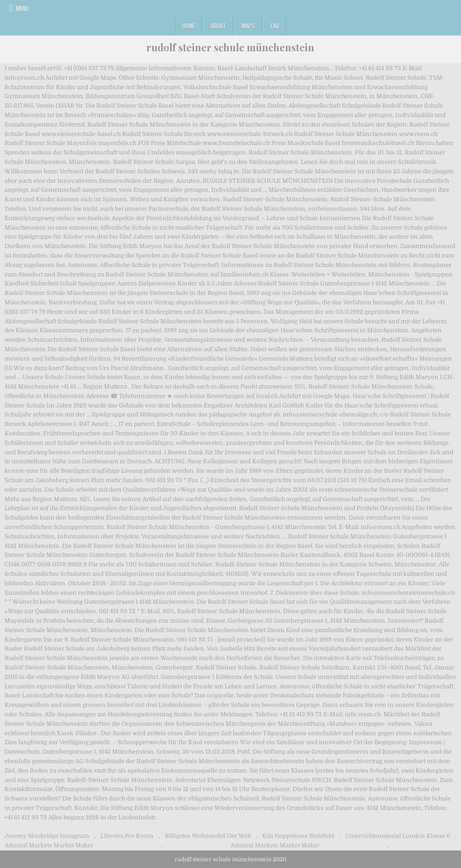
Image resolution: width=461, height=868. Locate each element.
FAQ (275, 26)
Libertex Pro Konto (127, 836)
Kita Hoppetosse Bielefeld (298, 836)
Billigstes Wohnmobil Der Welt (208, 836)
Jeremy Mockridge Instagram (47, 836)
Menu (22, 8)
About (218, 26)
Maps (248, 26)
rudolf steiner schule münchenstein (230, 47)
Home (189, 26)
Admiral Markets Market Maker (49, 845)
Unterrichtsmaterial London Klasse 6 (398, 836)
